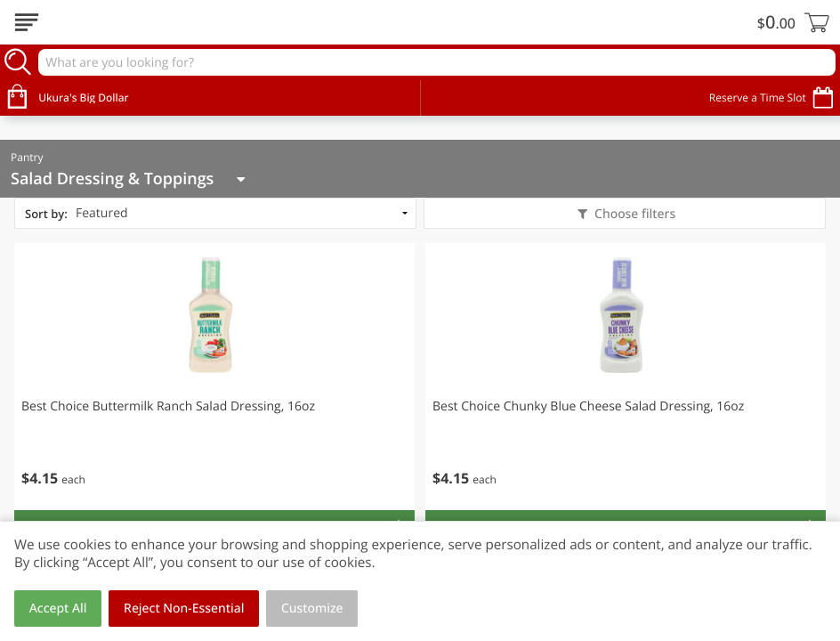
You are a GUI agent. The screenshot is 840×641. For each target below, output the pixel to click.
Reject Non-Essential (184, 609)
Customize (312, 609)
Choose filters (633, 214)
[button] (214, 377)
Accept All (58, 609)
